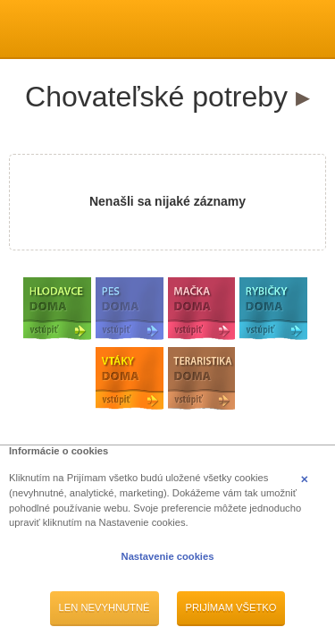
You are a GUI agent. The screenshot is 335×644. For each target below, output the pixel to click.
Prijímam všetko (231, 607)
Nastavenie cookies (168, 556)
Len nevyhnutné (105, 607)
